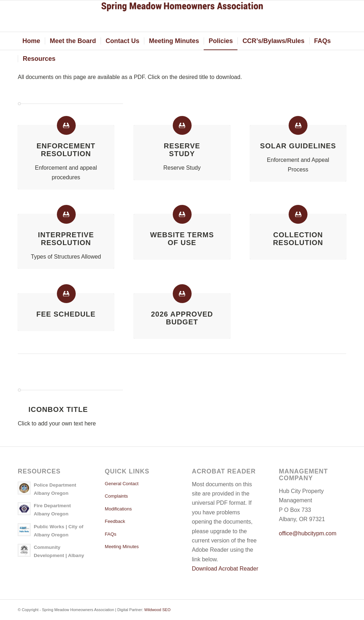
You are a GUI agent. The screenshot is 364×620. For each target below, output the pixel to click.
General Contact (122, 484)
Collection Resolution (298, 239)
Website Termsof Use (182, 239)
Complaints (116, 496)
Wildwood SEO (157, 610)
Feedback (115, 521)
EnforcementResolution (66, 150)
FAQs (111, 534)
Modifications (118, 509)
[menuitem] (31, 41)
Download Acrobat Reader (225, 569)
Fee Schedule (66, 314)
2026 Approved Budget (182, 318)
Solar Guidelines (298, 146)
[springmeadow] (182, 16)
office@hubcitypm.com (308, 533)
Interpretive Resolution (66, 239)
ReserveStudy (182, 150)
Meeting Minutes (122, 547)
